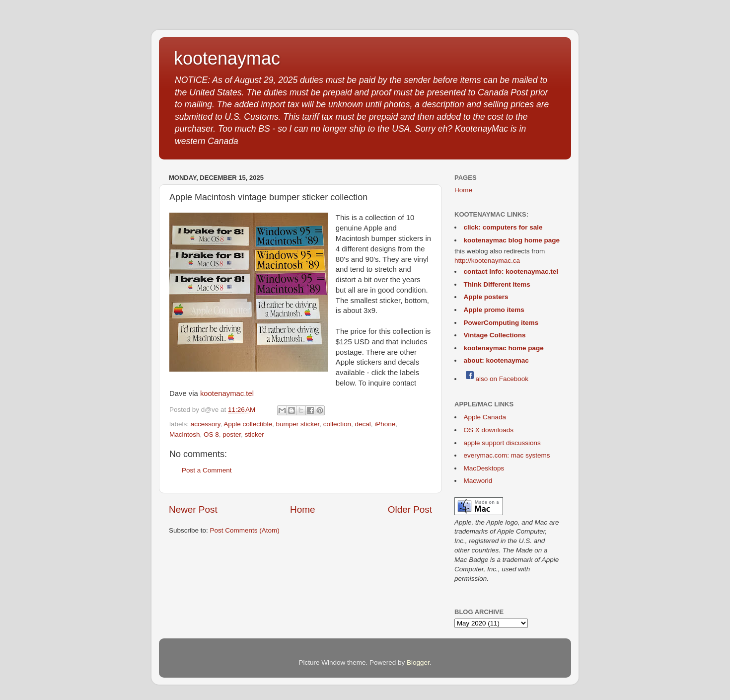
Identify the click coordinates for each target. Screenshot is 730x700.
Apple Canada (485, 417)
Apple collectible (248, 424)
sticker (255, 434)
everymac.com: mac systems (507, 455)
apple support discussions (502, 443)
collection (337, 424)
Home (302, 509)
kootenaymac (227, 58)
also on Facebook (496, 379)
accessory (206, 424)
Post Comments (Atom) (245, 530)
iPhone (385, 424)
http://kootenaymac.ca (487, 261)
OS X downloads (489, 430)
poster (232, 434)
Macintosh (185, 434)
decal (363, 424)
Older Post (410, 509)
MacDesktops (484, 468)
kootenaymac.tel (227, 393)
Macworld (478, 481)
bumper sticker (297, 424)
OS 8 (211, 434)
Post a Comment (207, 470)
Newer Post (193, 509)
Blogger (418, 662)
